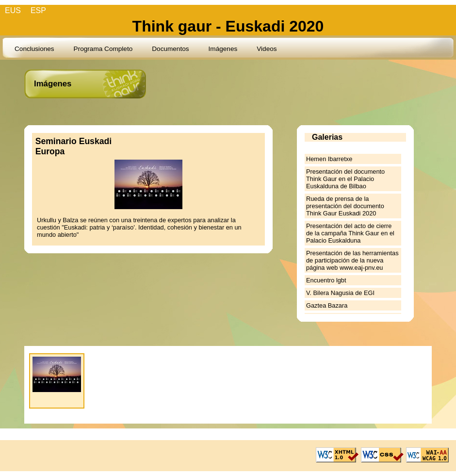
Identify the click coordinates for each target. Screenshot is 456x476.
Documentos (170, 49)
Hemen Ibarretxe (329, 159)
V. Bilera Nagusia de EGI (340, 293)
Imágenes (223, 49)
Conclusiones (34, 49)
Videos (267, 49)
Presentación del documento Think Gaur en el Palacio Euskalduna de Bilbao (345, 179)
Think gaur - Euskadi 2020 (228, 26)
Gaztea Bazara (327, 305)
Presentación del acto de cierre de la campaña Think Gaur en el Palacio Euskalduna (350, 233)
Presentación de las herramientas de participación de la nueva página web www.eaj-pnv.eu (352, 260)
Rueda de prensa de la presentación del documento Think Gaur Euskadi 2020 (345, 206)
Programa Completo (103, 49)
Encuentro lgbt (326, 280)
